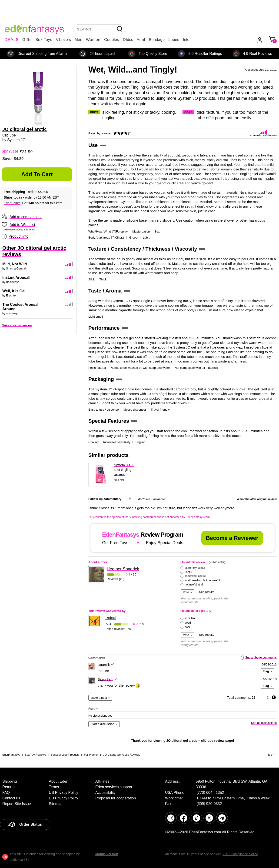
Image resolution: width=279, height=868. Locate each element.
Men (78, 40)
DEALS (12, 40)
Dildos (128, 40)
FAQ (6, 793)
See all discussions (264, 723)
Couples (112, 40)
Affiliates (102, 781)
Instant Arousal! (16, 278)
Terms (54, 787)
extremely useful (195, 568)
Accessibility (105, 793)
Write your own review (17, 325)
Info (186, 40)
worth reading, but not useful (202, 580)
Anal (141, 40)
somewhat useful (195, 576)
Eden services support (114, 787)
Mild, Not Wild (15, 264)
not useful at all (194, 585)
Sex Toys (44, 40)
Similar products (109, 455)
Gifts (27, 40)
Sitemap (56, 804)
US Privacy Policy (63, 793)
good (188, 623)
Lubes (174, 40)
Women (93, 40)
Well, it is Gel (14, 291)
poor (187, 627)
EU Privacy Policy (63, 798)
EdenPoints (12, 203)
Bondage (157, 40)
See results (207, 592)
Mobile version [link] (107, 854)
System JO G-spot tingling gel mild (124, 470)
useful (188, 572)
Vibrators (63, 40)
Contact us (11, 798)
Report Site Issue (17, 804)
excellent (190, 618)
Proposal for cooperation (116, 798)
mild (223, 165)
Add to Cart (37, 174)
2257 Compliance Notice (240, 854)
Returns (9, 787)
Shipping (10, 781)
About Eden (59, 781)
